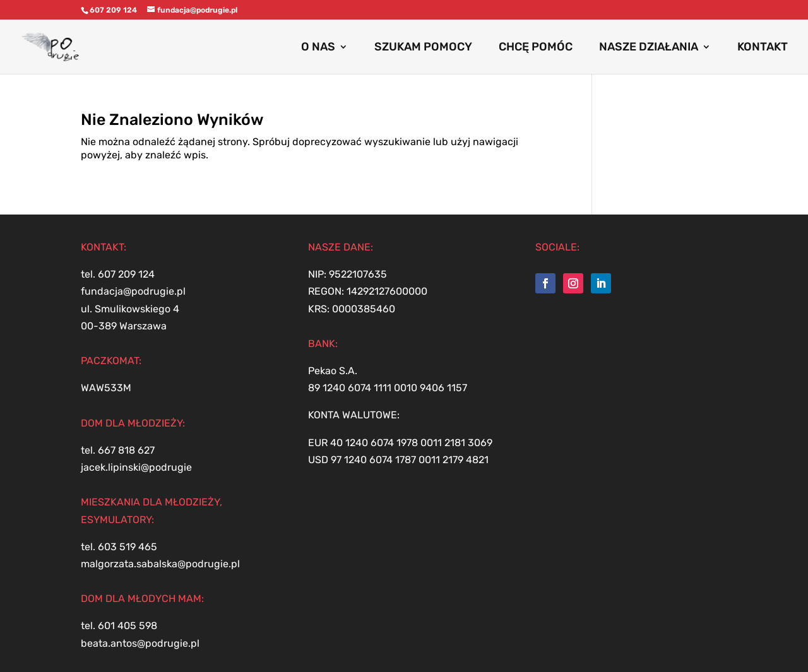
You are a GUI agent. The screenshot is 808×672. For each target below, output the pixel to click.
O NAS (318, 48)
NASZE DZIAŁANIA (649, 48)
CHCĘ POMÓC (536, 48)
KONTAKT (763, 48)
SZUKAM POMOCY (423, 48)
